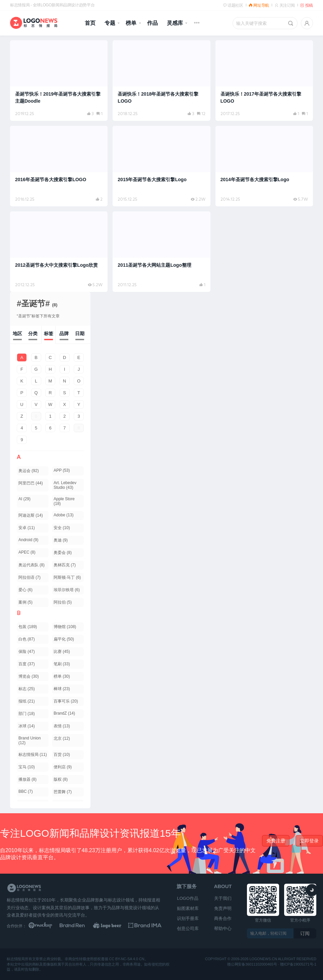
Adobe (63, 515)
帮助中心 (223, 929)
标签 (49, 333)
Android (28, 540)
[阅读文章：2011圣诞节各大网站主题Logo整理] (161, 252)
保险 (27, 652)
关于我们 (223, 898)
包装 (28, 627)
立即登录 (309, 841)
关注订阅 (285, 5)
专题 (110, 23)
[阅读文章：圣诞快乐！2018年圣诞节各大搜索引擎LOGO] (161, 81)
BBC (26, 791)
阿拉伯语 (29, 577)
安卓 (27, 528)
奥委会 (63, 553)
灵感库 (175, 23)
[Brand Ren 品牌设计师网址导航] (78, 926)
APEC (27, 552)
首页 (90, 23)
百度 (27, 664)
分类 (33, 333)
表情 (62, 726)
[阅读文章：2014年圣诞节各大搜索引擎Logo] (264, 166)
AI (24, 499)
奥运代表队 (31, 565)
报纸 (27, 701)
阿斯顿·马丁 (67, 577)
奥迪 (61, 540)
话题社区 (233, 5)
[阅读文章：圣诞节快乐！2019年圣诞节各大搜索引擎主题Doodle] (59, 81)
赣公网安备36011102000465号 (252, 964)
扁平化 (64, 639)
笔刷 (62, 664)
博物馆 (65, 627)
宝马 (27, 767)
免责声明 (223, 908)
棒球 (62, 689)
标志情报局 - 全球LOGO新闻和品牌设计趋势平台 (52, 5)
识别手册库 (188, 918)
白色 (27, 639)
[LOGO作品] (112, 926)
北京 (62, 738)
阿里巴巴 (31, 483)
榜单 (131, 23)
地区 (17, 333)
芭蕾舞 (63, 792)
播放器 (27, 779)
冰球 (27, 726)
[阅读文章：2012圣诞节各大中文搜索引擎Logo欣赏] (59, 252)
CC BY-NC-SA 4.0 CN (126, 959)
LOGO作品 (188, 898)
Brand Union (30, 740)
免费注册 (276, 841)
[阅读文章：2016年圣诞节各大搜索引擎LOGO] (59, 166)
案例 (25, 602)
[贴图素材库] (45, 926)
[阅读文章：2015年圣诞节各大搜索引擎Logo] (161, 166)
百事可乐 (66, 701)
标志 (27, 689)
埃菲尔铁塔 (67, 590)
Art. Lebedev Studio (65, 485)
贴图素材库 (188, 908)
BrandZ (64, 713)
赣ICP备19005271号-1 (298, 964)
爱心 (25, 590)
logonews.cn (263, 959)
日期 (80, 333)
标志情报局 (33, 755)
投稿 (307, 5)
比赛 (62, 652)
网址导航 (259, 5)
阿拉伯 (63, 602)
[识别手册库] (145, 926)
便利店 (63, 767)
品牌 (64, 333)
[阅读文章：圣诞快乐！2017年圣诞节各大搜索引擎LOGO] (264, 81)
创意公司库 (188, 929)
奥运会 (29, 471)
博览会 (29, 676)
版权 (61, 779)
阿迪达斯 (31, 515)
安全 (62, 528)
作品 (152, 23)
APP (62, 470)
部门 (27, 714)
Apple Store (64, 501)
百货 (62, 755)
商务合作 (223, 918)
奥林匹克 (65, 565)
